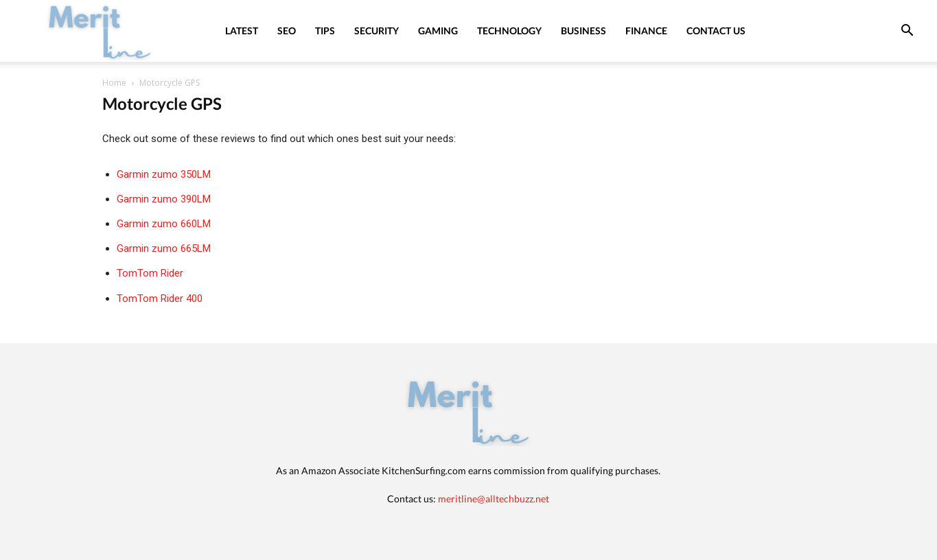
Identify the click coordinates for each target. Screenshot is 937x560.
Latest (242, 31)
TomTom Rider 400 (160, 299)
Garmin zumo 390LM (164, 199)
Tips (325, 31)
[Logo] (100, 31)
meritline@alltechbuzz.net (494, 499)
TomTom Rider (150, 273)
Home (114, 83)
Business (583, 31)
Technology (509, 31)
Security (377, 31)
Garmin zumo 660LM (164, 224)
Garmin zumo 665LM (164, 248)
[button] (907, 32)
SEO (287, 31)
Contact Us (716, 31)
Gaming (438, 31)
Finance (646, 31)
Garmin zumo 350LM (164, 174)
